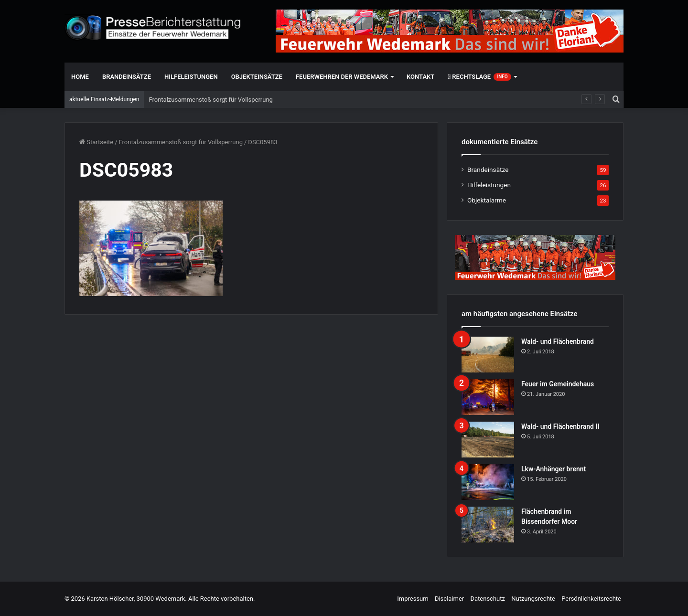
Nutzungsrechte (533, 599)
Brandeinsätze (127, 77)
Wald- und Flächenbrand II (560, 426)
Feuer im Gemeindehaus (558, 384)
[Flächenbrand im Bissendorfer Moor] (488, 525)
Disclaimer (449, 599)
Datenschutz (487, 599)
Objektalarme (487, 200)
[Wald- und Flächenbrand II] (488, 440)
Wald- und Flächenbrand (558, 341)
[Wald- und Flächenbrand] (488, 355)
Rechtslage (479, 77)
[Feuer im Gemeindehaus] (488, 397)
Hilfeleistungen (191, 77)
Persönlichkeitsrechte (591, 599)
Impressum (413, 599)
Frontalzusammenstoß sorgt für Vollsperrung (210, 100)
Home (80, 77)
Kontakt (420, 77)
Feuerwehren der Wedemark (342, 77)
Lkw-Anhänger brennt (554, 469)
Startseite (96, 142)
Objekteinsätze (257, 77)
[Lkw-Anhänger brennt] (488, 482)
